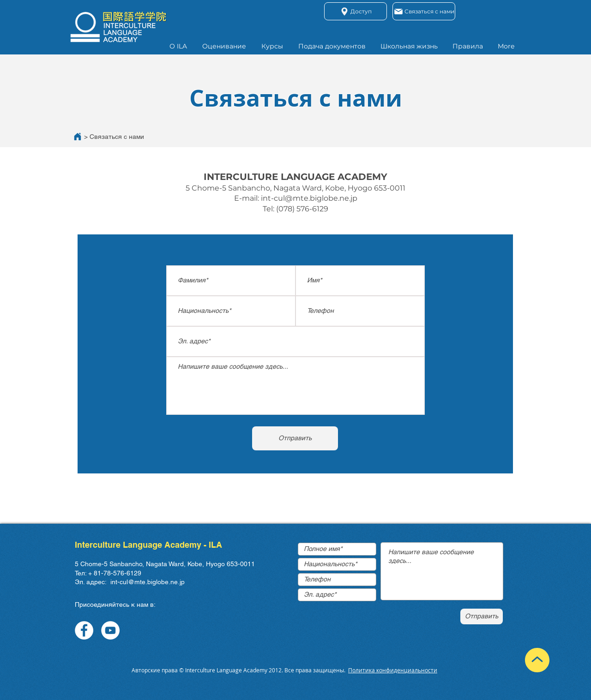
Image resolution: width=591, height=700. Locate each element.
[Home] (78, 137)
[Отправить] (295, 438)
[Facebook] (84, 630)
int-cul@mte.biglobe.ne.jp (309, 198)
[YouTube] (110, 630)
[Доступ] (356, 11)
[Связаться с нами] (424, 11)
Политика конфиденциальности (393, 670)
